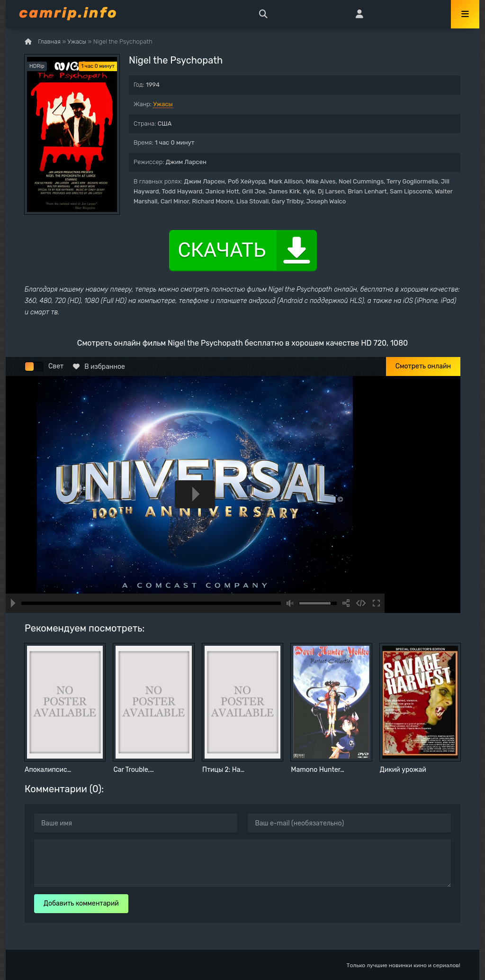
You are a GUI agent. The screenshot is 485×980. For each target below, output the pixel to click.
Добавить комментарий (81, 903)
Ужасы (163, 104)
